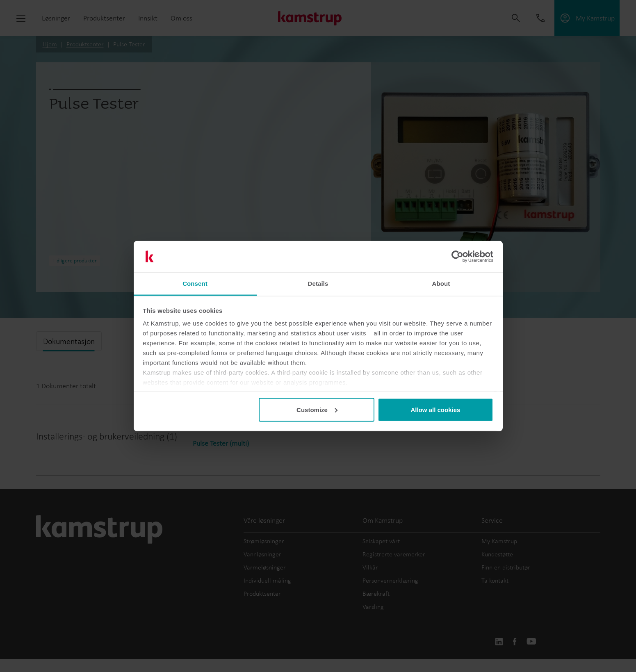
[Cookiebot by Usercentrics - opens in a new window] (457, 257)
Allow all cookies (435, 409)
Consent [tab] (195, 284)
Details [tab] (318, 284)
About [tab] (441, 284)
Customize (317, 409)
